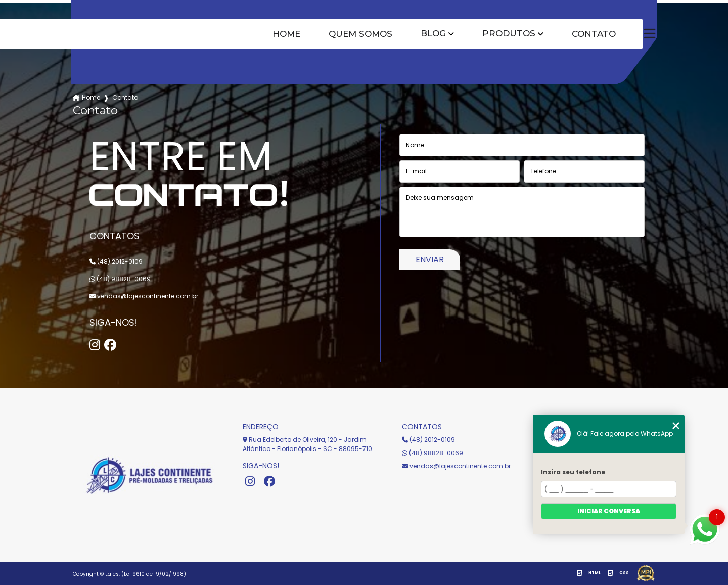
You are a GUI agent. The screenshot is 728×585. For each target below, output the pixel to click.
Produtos (509, 34)
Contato (594, 34)
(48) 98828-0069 (120, 279)
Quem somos (360, 34)
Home (286, 34)
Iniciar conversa (609, 511)
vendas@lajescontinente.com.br (144, 296)
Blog (433, 34)
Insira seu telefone (573, 472)
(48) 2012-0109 (116, 262)
